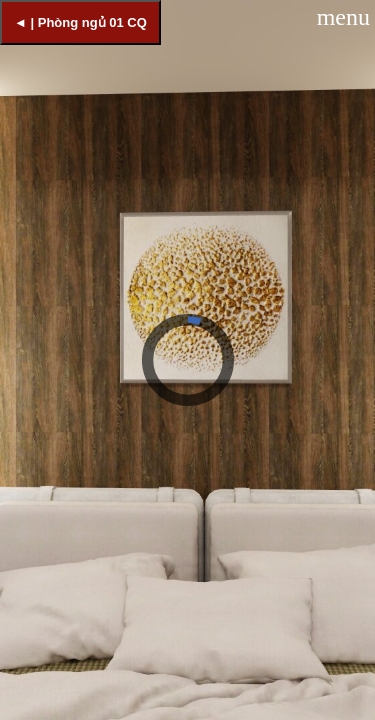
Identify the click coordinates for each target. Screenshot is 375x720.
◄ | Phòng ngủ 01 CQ (80, 22)
